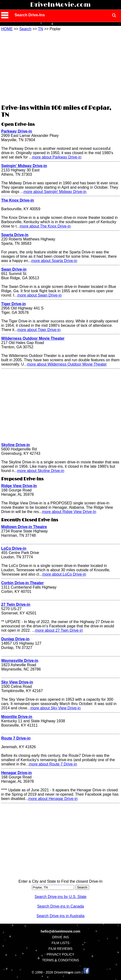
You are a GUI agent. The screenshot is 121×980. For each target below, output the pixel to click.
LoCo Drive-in (14, 548)
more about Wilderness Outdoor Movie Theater (67, 364)
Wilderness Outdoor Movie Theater (33, 338)
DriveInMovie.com (60, 5)
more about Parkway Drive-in (57, 157)
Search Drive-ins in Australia (61, 916)
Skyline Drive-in (16, 445)
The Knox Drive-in (18, 200)
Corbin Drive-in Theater (22, 583)
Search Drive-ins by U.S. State (61, 897)
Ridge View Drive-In (19, 486)
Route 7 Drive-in (16, 738)
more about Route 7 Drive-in (53, 764)
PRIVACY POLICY (60, 954)
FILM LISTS (61, 943)
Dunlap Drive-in (15, 639)
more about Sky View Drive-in (55, 708)
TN (41, 29)
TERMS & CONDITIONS (60, 960)
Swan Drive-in (14, 269)
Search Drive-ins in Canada (60, 906)
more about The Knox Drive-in (45, 226)
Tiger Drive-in (14, 304)
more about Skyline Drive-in (41, 471)
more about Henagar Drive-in (53, 799)
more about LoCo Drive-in (64, 574)
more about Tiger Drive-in (39, 330)
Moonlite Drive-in (17, 717)
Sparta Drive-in (15, 235)
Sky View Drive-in (17, 682)
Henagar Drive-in (16, 773)
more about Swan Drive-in (40, 295)
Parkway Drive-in (17, 131)
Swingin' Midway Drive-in (24, 166)
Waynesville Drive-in (20, 661)
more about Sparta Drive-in (54, 261)
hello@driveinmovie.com (60, 931)
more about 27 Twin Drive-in (59, 630)
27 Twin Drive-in (16, 604)
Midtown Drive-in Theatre (24, 527)
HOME (7, 29)
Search (25, 29)
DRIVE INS (60, 937)
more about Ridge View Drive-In (69, 512)
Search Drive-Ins (30, 15)
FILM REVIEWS (60, 949)
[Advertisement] (60, 67)
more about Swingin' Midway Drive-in (55, 192)
